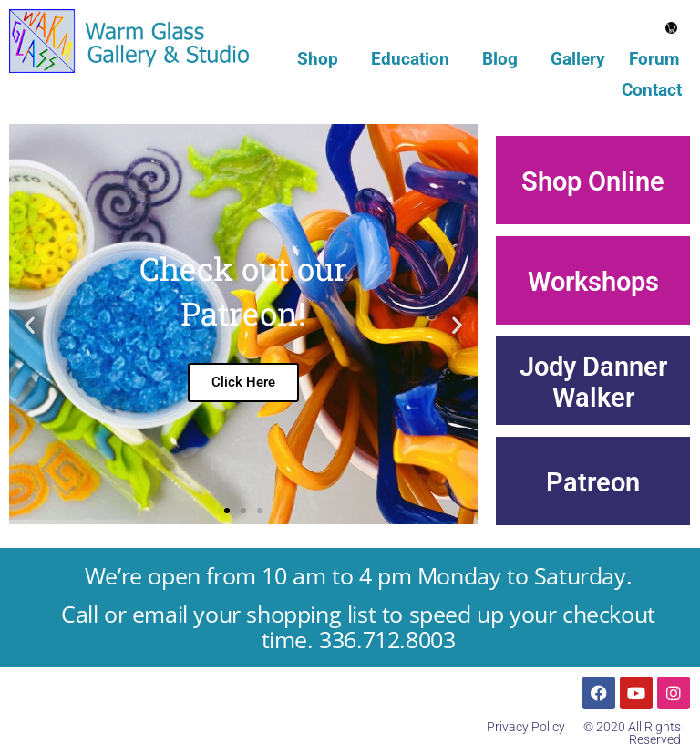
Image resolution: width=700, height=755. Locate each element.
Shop (322, 59)
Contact (652, 90)
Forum (654, 59)
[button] (30, 324)
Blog (504, 59)
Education (415, 59)
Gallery (578, 59)
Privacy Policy (526, 727)
